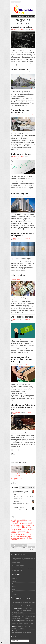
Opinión (18, 158)
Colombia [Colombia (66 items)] (25, 524)
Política (14, 586)
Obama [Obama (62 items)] (24, 533)
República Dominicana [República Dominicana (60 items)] (31, 535)
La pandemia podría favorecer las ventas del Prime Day (22, 359)
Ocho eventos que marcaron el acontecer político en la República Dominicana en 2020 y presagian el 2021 (23, 622)
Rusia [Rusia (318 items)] (13, 536)
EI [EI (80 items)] (25, 527)
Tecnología (15, 595)
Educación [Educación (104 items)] (14, 527)
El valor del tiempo (17, 571)
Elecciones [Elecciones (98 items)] (29, 527)
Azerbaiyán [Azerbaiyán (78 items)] (30, 522)
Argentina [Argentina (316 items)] (19, 522)
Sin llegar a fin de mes (21, 154)
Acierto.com (15, 364)
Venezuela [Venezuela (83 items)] (20, 540)
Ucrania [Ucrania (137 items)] (25, 538)
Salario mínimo (18, 275)
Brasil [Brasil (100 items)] (12, 524)
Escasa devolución (20, 69)
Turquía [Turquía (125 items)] (19, 538)
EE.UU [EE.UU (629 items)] (20, 527)
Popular (23, 488)
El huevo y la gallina (20, 194)
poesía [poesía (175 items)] (23, 535)
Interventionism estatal (21, 27)
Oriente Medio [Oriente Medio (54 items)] (32, 533)
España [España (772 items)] (15, 529)
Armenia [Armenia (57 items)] (26, 522)
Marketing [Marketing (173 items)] (14, 533)
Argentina (28, 238)
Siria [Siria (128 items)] (24, 536)
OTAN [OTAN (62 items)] (12, 535)
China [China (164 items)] (21, 524)
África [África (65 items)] (24, 540)
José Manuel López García (18, 30)
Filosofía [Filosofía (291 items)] (23, 529)
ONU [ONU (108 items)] (27, 533)
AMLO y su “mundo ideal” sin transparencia (23, 568)
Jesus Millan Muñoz (16, 412)
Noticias (14, 581)
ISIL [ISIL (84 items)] (24, 531)
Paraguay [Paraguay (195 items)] (17, 534)
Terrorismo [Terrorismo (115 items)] (14, 538)
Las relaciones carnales (22, 317)
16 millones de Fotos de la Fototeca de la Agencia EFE (23, 407)
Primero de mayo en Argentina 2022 (20, 111)
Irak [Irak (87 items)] (20, 531)
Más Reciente (15, 487)
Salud (14, 589)
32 (23, 450)
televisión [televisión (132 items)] (29, 536)
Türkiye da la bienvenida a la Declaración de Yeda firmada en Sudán (25, 17)
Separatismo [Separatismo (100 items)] (19, 537)
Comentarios (31, 488)
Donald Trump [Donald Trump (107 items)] (30, 525)
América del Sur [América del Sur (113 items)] (21, 520)
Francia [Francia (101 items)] (29, 529)
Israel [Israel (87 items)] (27, 531)
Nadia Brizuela (15, 115)
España (30, 412)
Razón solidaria (17, 501)
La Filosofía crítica (29, 474)
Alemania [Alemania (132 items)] (14, 520)
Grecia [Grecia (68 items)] (17, 531)
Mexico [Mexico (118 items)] (20, 533)
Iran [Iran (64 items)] (22, 531)
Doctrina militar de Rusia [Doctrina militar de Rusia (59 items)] (20, 525)
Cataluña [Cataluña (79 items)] (16, 524)
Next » (27, 450)
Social (31, 115)
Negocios (33, 30)
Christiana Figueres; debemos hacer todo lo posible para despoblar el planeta (22, 610)
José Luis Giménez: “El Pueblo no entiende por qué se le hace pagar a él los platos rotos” (17, 477)
